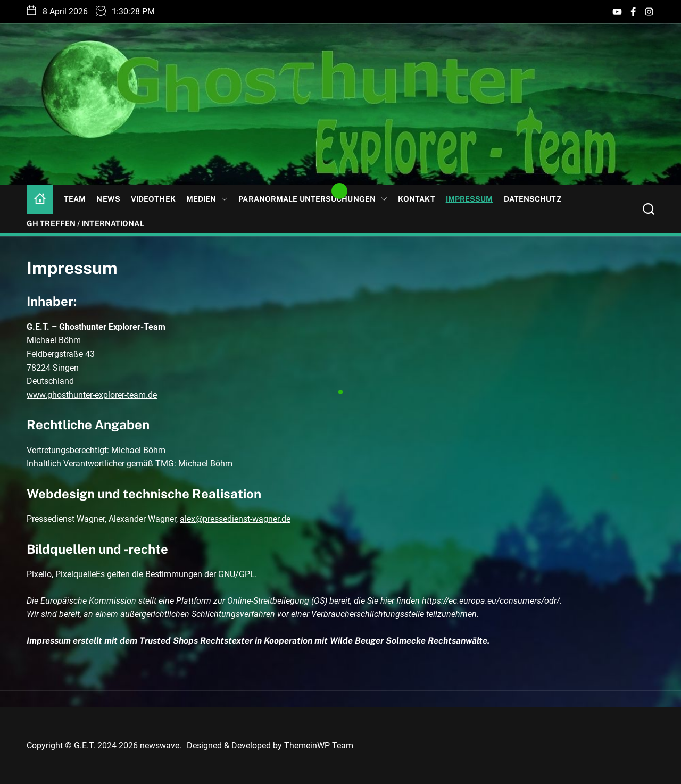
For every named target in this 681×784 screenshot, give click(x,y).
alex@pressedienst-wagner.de (235, 519)
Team (75, 199)
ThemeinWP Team (319, 745)
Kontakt (417, 199)
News (108, 199)
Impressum (470, 199)
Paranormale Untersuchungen (313, 199)
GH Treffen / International (85, 223)
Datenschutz (533, 199)
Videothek (153, 199)
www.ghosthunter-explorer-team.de (92, 395)
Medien (207, 199)
